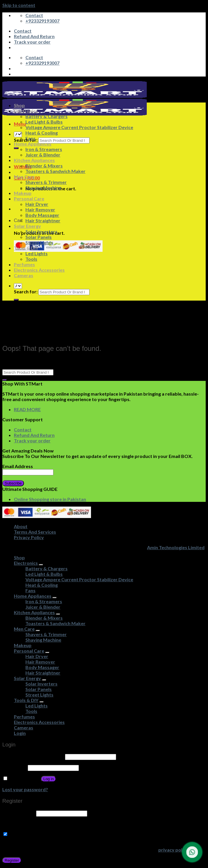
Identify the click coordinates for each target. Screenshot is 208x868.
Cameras (24, 275)
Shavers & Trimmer (46, 182)
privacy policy (173, 850)
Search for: (26, 291)
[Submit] (16, 148)
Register (12, 860)
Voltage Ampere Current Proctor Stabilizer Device (79, 127)
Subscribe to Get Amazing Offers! (43, 834)
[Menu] (20, 124)
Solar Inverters (41, 231)
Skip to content (19, 5)
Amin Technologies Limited (176, 547)
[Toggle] (41, 565)
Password (15, 767)
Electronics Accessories (39, 270)
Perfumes (24, 264)
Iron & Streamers (44, 149)
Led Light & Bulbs (44, 122)
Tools (31, 259)
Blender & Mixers (44, 166)
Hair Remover (40, 209)
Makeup (23, 193)
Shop (19, 105)
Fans (30, 138)
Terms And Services (35, 532)
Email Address (18, 466)
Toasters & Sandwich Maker (55, 171)
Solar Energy (27, 226)
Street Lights (39, 242)
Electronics (26, 111)
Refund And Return (34, 36)
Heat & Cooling (42, 133)
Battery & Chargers (47, 116)
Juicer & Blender (43, 155)
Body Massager (42, 215)
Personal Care (29, 199)
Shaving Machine (43, 188)
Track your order (32, 42)
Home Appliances (33, 144)
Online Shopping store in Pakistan (50, 499)
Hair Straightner (43, 220)
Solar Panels (39, 237)
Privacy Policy (29, 537)
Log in (49, 779)
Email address (19, 813)
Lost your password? (25, 789)
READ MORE (27, 409)
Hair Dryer (37, 204)
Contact (23, 31)
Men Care (24, 177)
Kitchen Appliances (34, 160)
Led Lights (37, 253)
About (21, 526)
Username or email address (33, 756)
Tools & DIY (26, 248)
